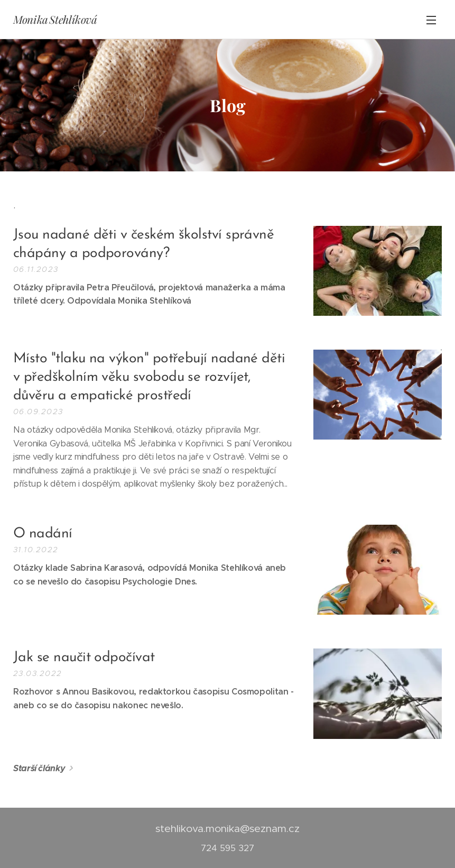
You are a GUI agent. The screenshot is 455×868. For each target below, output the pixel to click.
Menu (431, 20)
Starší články (39, 768)
